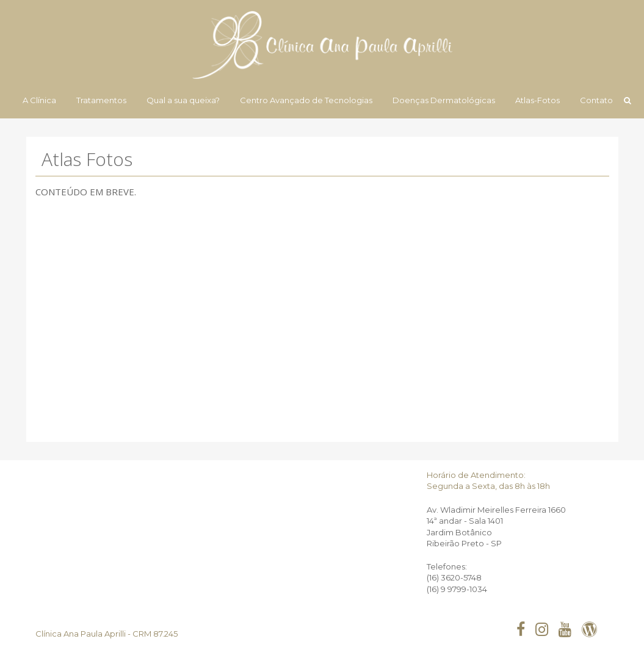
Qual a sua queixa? (183, 100)
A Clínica (39, 100)
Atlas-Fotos (537, 100)
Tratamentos (101, 100)
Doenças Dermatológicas (444, 100)
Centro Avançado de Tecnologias (306, 100)
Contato (596, 100)
